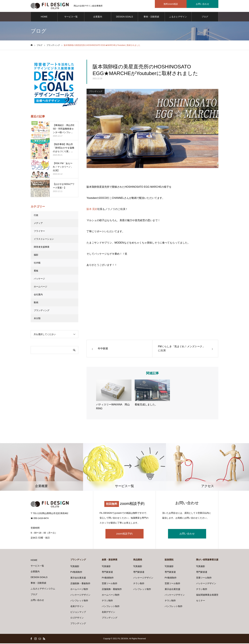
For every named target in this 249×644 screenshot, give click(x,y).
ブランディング (96, 92)
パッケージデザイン (80, 595)
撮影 (36, 256)
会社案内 (38, 295)
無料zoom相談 (171, 4)
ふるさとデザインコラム (178, 19)
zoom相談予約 (124, 534)
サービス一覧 (71, 17)
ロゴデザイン (77, 618)
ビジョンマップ (78, 613)
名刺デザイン (77, 607)
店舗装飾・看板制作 (80, 584)
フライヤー (39, 232)
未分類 (37, 319)
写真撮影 (75, 567)
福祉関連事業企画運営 (207, 595)
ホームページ (40, 287)
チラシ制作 (107, 601)
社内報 (37, 264)
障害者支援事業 (42, 248)
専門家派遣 (107, 573)
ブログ (205, 17)
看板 (36, 271)
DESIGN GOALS (124, 17)
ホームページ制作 (79, 590)
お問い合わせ (202, 4)
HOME (44, 17)
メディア (38, 224)
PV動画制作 (76, 573)
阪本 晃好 (92, 210)
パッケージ (39, 279)
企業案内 (98, 17)
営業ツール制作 (110, 584)
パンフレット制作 (79, 601)
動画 (36, 303)
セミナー (201, 601)
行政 (36, 216)
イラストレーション (44, 240)
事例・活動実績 (151, 17)
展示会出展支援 (78, 578)
